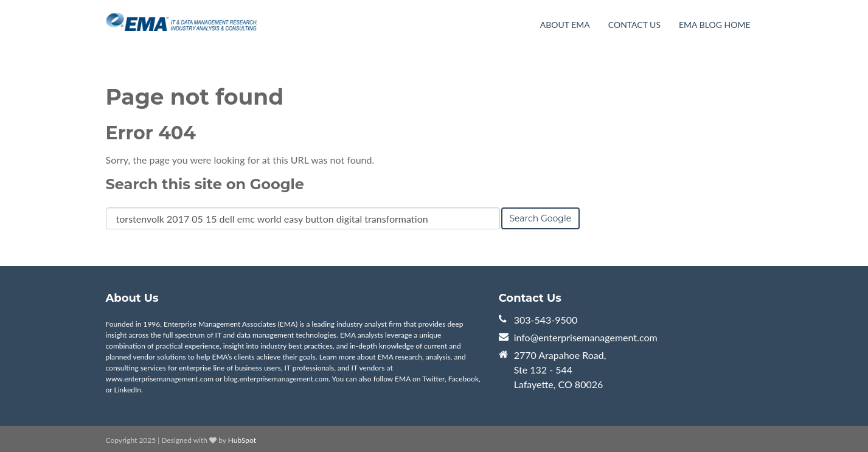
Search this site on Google (205, 184)
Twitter (433, 379)
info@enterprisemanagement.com (586, 337)
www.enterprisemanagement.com (160, 379)
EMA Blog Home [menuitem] (714, 25)
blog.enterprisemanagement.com (276, 379)
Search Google (541, 218)
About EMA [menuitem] (565, 25)
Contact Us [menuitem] (634, 25)
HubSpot (242, 440)
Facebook (464, 379)
